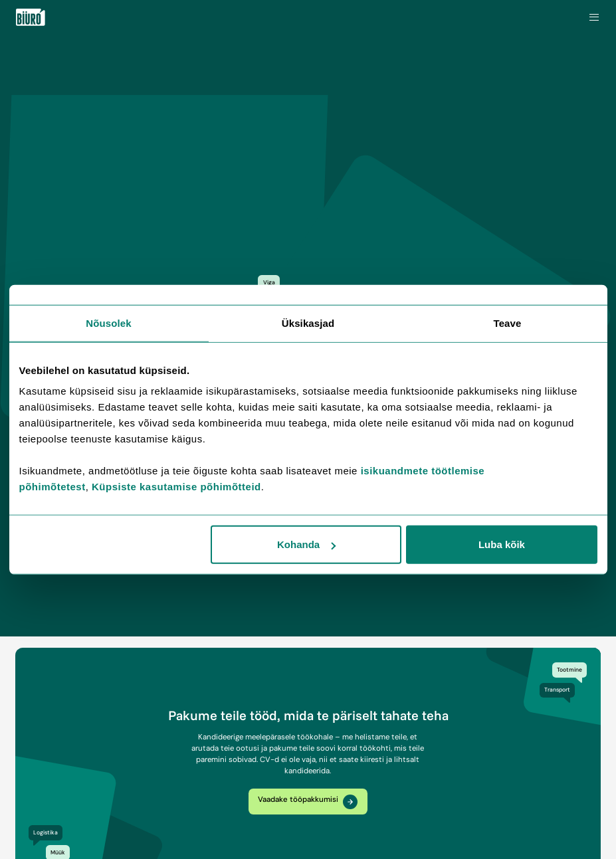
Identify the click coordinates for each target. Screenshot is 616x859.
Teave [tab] (508, 323)
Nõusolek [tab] (108, 323)
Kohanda (306, 544)
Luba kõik (502, 544)
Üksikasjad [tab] (308, 323)
